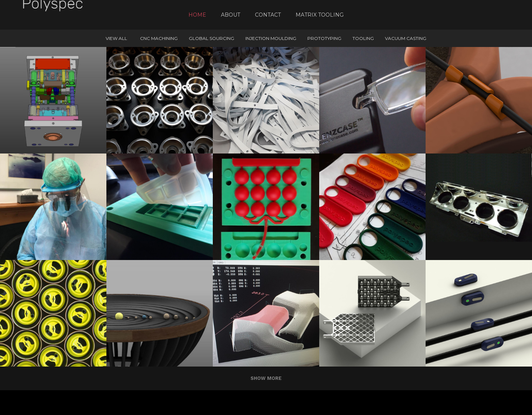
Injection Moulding (271, 38)
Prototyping (324, 38)
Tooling (363, 38)
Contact (268, 15)
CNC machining (159, 38)
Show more (266, 378)
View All (116, 38)
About (231, 15)
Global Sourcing (212, 38)
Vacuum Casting (406, 38)
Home (197, 15)
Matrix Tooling (320, 15)
